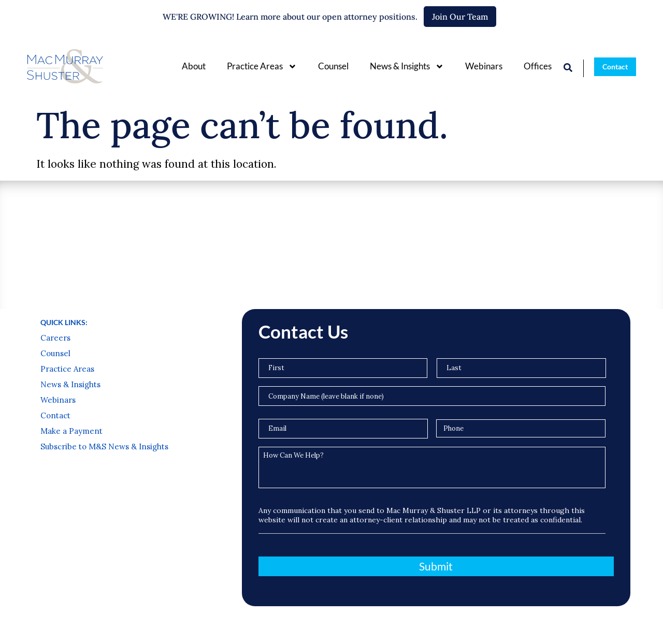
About (194, 66)
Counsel (333, 66)
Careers (55, 253)
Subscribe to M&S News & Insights (104, 361)
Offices (538, 66)
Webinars (484, 66)
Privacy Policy (56, 627)
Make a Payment (71, 346)
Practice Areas (262, 67)
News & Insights (407, 67)
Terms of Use (108, 627)
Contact (55, 330)
